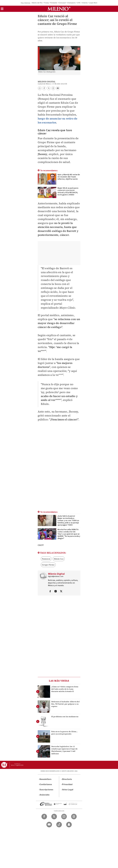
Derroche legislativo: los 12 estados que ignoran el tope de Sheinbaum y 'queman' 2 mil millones (65, 750)
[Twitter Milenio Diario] (54, 817)
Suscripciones (46, 790)
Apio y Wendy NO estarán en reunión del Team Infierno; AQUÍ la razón (69, 177)
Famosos (46, 559)
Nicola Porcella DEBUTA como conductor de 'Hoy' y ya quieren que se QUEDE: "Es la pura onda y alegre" (69, 534)
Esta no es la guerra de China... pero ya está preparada (65, 733)
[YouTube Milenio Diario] (49, 825)
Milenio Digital (47, 82)
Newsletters (46, 779)
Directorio (67, 779)
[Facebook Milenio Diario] (44, 817)
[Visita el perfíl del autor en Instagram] (56, 592)
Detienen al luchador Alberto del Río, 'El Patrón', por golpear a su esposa (65, 704)
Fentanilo (54, 3)
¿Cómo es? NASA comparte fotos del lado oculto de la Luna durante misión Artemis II (65, 689)
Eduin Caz (59, 559)
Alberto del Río (37, 3)
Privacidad (67, 784)
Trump (46, 3)
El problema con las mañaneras (65, 717)
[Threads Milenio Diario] (74, 817)
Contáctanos (46, 784)
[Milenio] (59, 9)
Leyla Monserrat (95, 3)
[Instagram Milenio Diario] (64, 817)
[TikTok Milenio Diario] (59, 825)
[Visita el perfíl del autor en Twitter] (61, 592)
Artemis (85, 3)
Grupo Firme (48, 565)
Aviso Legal (68, 790)
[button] (2, 10)
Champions (71, 3)
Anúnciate (45, 795)
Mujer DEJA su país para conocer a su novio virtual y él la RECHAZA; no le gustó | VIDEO (68, 191)
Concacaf (62, 3)
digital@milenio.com (56, 576)
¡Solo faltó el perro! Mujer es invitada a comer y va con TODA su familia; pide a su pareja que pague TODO (68, 520)
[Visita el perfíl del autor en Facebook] (50, 592)
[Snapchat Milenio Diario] (69, 825)
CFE (79, 3)
